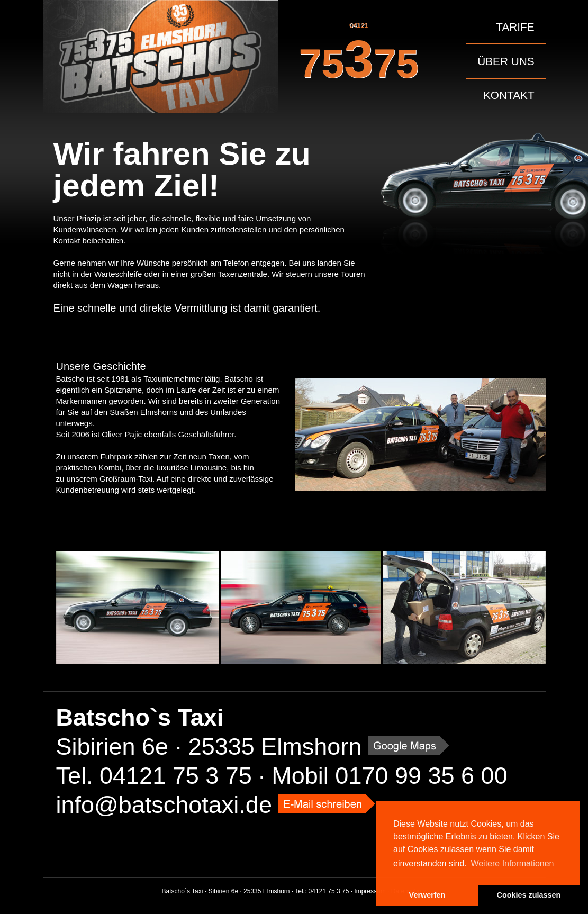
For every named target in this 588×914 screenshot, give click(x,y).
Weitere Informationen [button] (512, 863)
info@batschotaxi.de (164, 805)
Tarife (515, 27)
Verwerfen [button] (427, 895)
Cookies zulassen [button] (529, 895)
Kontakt (509, 95)
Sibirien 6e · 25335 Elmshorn (209, 746)
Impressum (370, 891)
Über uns (506, 61)
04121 (359, 55)
